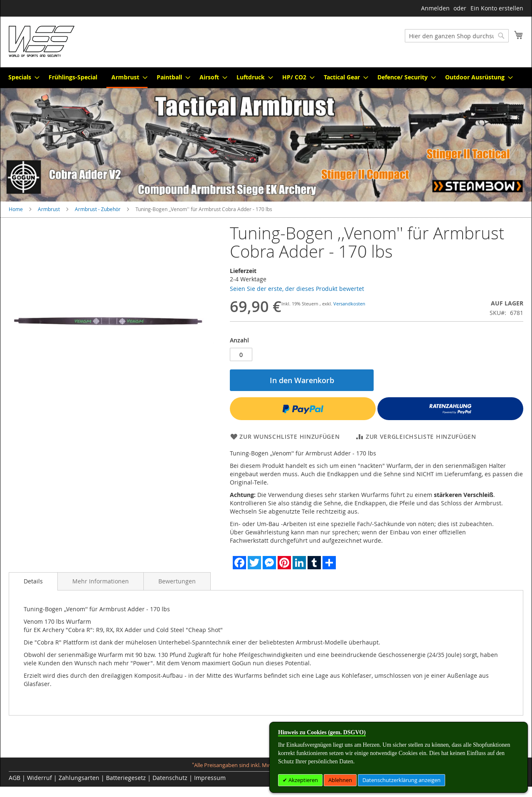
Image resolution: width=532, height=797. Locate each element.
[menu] (266, 78)
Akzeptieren (303, 780)
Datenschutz (170, 778)
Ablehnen (340, 780)
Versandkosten (349, 304)
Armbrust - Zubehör (98, 209)
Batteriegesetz (126, 778)
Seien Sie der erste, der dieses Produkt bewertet (297, 289)
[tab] (33, 581)
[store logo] (42, 41)
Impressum (210, 778)
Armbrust (49, 209)
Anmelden (435, 8)
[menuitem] (21, 77)
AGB (15, 778)
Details (33, 581)
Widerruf (39, 778)
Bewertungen (177, 581)
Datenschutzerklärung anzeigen (401, 780)
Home (16, 209)
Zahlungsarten (79, 778)
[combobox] (457, 36)
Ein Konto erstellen (497, 8)
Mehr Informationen (101, 581)
